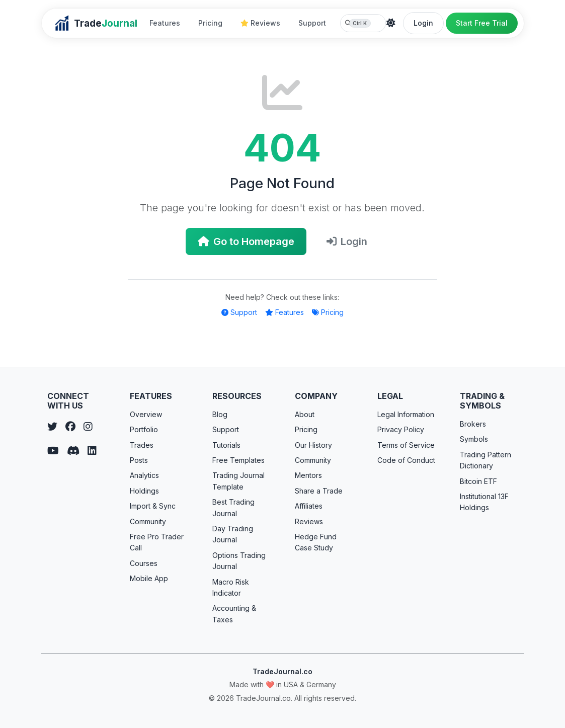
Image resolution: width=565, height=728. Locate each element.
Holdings (144, 491)
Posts (139, 460)
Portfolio (144, 429)
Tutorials (226, 445)
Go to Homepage (246, 241)
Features (165, 23)
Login (423, 23)
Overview (146, 414)
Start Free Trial (482, 23)
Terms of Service (406, 445)
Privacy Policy (401, 429)
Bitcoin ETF (478, 481)
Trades (142, 445)
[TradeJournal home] (96, 23)
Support (312, 23)
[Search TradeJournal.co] (363, 23)
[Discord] (73, 451)
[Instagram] (88, 427)
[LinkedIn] (92, 451)
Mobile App (149, 578)
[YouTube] (53, 451)
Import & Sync (153, 506)
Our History (313, 445)
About (305, 414)
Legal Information (406, 414)
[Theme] (391, 23)
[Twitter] (52, 427)
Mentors (308, 475)
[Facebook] (70, 427)
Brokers (473, 424)
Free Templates (238, 460)
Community (148, 521)
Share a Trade (319, 491)
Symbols (474, 439)
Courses (144, 563)
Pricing (210, 23)
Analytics (144, 475)
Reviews (260, 23)
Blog (220, 414)
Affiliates (309, 506)
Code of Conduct (406, 460)
